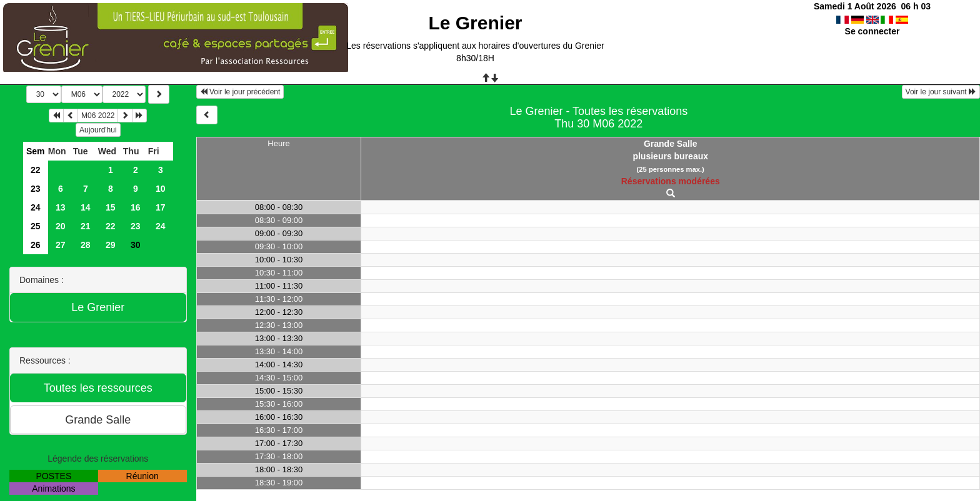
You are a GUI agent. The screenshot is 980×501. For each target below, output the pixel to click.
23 (36, 189)
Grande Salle (671, 144)
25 (36, 226)
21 (86, 226)
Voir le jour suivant (941, 92)
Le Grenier (475, 23)
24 (36, 207)
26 (36, 245)
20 (61, 226)
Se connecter (872, 31)
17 (161, 207)
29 (111, 245)
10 (161, 189)
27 (61, 245)
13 (61, 207)
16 (136, 207)
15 (111, 207)
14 (86, 207)
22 (36, 170)
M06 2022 (98, 116)
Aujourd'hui (98, 130)
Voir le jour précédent (240, 92)
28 (86, 245)
